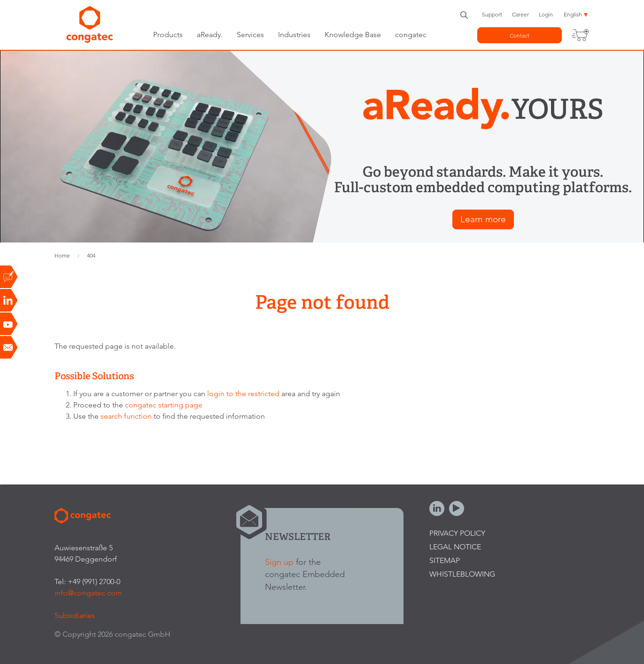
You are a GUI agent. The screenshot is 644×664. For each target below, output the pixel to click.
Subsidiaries (75, 615)
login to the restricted (243, 394)
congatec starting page (164, 405)
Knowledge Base (353, 35)
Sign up (279, 562)
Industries (294, 35)
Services (250, 35)
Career (520, 14)
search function (126, 416)
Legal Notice (455, 547)
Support (492, 14)
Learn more (483, 219)
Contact (520, 35)
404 (91, 255)
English (573, 14)
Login (546, 14)
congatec (411, 35)
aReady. (210, 35)
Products (168, 35)
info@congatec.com (88, 593)
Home (62, 255)
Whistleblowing (462, 574)
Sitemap (445, 560)
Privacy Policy (457, 533)
